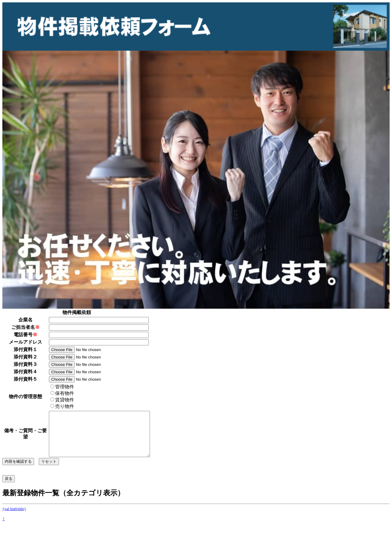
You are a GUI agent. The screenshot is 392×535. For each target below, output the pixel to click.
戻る (9, 487)
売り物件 (62, 406)
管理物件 (62, 387)
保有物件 (62, 393)
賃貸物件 (62, 400)
